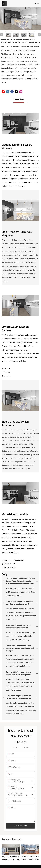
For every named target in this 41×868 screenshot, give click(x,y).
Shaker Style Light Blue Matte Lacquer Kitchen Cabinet (30, 858)
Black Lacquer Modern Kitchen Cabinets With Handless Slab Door (11, 858)
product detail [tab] (19, 99)
